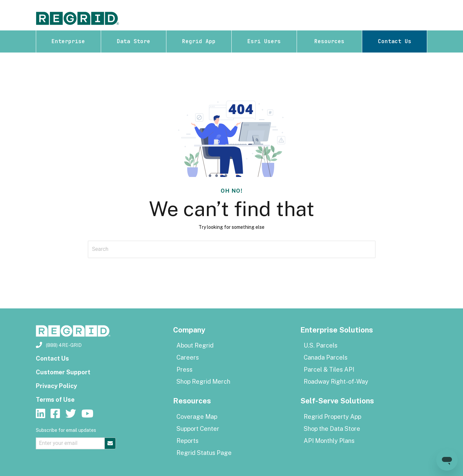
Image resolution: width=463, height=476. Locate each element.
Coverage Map (197, 417)
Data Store (134, 41)
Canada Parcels (326, 357)
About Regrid (195, 345)
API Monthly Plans (329, 441)
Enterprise (68, 41)
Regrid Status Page (204, 453)
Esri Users (264, 41)
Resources (329, 41)
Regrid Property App (332, 417)
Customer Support (63, 372)
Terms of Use (55, 400)
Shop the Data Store (332, 429)
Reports (187, 441)
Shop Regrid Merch (203, 382)
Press (184, 369)
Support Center (198, 429)
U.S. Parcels (321, 345)
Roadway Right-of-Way (336, 382)
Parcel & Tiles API (329, 369)
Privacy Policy (56, 386)
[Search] (232, 249)
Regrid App (199, 41)
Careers (188, 357)
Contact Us (395, 41)
